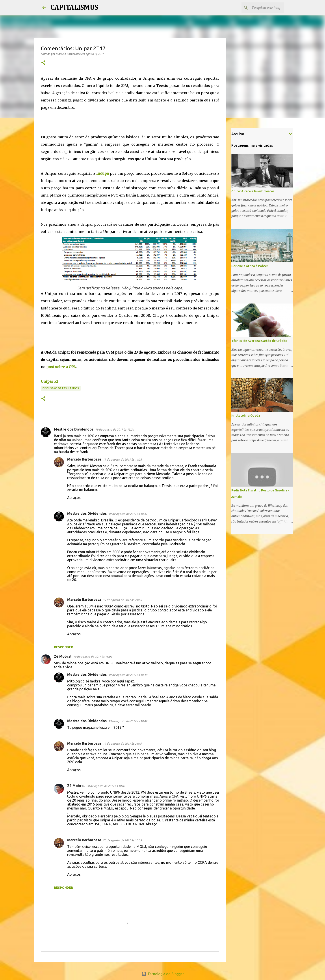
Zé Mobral (63, 656)
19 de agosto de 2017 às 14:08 (122, 459)
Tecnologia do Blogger (162, 974)
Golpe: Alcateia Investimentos (253, 191)
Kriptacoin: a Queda (246, 416)
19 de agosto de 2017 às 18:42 (128, 721)
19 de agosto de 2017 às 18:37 (128, 514)
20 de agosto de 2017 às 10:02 (106, 786)
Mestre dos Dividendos (74, 429)
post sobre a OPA (61, 367)
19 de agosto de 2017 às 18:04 (93, 657)
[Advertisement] (121, 121)
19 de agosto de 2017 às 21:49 (122, 744)
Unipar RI (49, 381)
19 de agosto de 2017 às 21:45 (122, 600)
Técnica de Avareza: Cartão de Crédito (259, 341)
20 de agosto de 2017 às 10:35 (122, 840)
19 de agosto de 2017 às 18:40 (128, 675)
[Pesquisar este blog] (261, 8)
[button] (43, 63)
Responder (63, 647)
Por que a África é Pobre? (250, 266)
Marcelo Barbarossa (84, 459)
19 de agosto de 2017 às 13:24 (115, 429)
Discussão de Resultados (61, 388)
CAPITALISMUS (74, 8)
